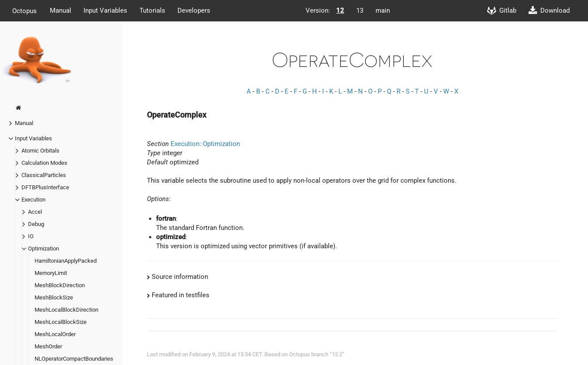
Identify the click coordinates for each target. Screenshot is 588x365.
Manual (61, 10)
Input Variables (105, 10)
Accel (35, 212)
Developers (194, 10)
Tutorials (152, 10)
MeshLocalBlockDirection (66, 310)
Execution (33, 200)
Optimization (43, 249)
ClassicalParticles (44, 175)
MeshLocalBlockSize (61, 322)
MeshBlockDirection (60, 285)
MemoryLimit (51, 273)
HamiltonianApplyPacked (66, 261)
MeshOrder (48, 346)
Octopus (24, 10)
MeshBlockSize (54, 297)
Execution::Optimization (205, 144)
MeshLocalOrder (55, 334)
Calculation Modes (44, 163)
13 (360, 10)
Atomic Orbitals (40, 151)
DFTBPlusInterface (45, 187)
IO (31, 236)
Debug (36, 224)
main (383, 10)
